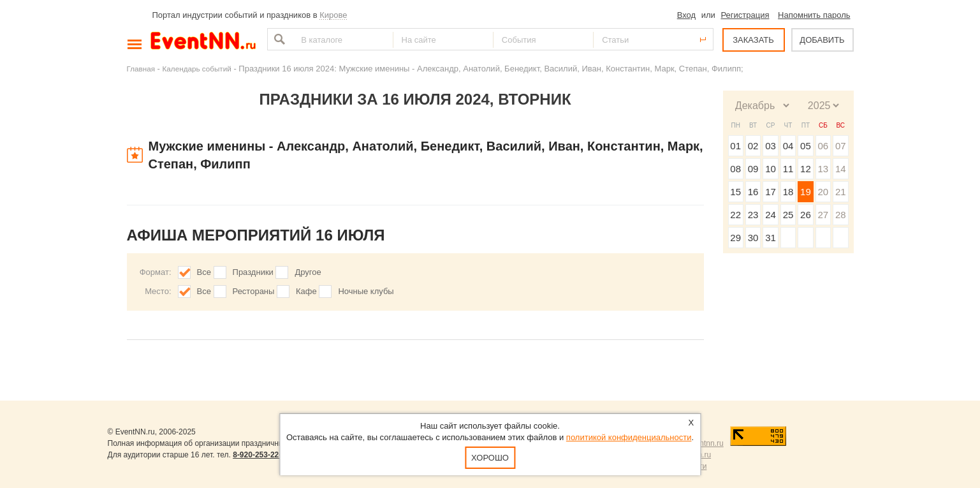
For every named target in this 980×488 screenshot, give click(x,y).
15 (735, 192)
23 (753, 215)
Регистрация (745, 15)
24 (771, 215)
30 (753, 238)
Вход (686, 15)
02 (753, 146)
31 (771, 238)
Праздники (253, 272)
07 (841, 146)
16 (753, 192)
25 (788, 215)
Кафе (306, 291)
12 (806, 169)
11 (788, 169)
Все (204, 272)
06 (823, 146)
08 (735, 169)
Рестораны (254, 291)
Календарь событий (197, 69)
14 (841, 169)
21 (841, 192)
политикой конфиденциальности (629, 437)
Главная (141, 69)
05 (806, 146)
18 (788, 192)
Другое (308, 272)
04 (788, 146)
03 (771, 146)
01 (735, 146)
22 (735, 215)
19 (806, 192)
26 (806, 215)
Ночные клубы (366, 291)
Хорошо (490, 458)
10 (771, 169)
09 (753, 169)
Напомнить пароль (814, 15)
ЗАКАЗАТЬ (753, 40)
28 (841, 215)
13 (823, 169)
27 (823, 215)
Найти (278, 39)
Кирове (333, 15)
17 (771, 192)
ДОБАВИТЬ (822, 40)
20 (823, 192)
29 (735, 238)
